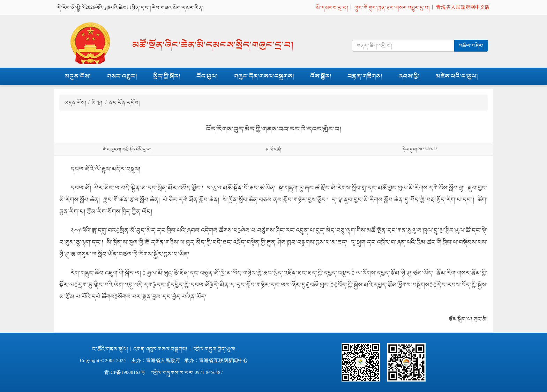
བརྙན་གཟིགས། (365, 76)
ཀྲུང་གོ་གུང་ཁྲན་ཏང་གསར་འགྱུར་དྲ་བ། (392, 7)
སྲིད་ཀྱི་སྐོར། (167, 76)
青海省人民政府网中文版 (463, 7)
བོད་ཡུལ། (207, 76)
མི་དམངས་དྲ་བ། (332, 7)
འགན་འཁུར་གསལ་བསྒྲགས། (160, 349)
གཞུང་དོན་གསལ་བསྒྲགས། (264, 76)
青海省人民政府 (163, 361)
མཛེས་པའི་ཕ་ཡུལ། (457, 76)
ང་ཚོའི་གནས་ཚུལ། (110, 349)
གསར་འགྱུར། (122, 76)
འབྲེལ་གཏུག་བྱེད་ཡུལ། (214, 349)
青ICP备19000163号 (125, 373)
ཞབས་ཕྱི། (409, 76)
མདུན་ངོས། (78, 76)
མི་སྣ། (98, 102)
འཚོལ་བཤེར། (471, 46)
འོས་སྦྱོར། (321, 76)
